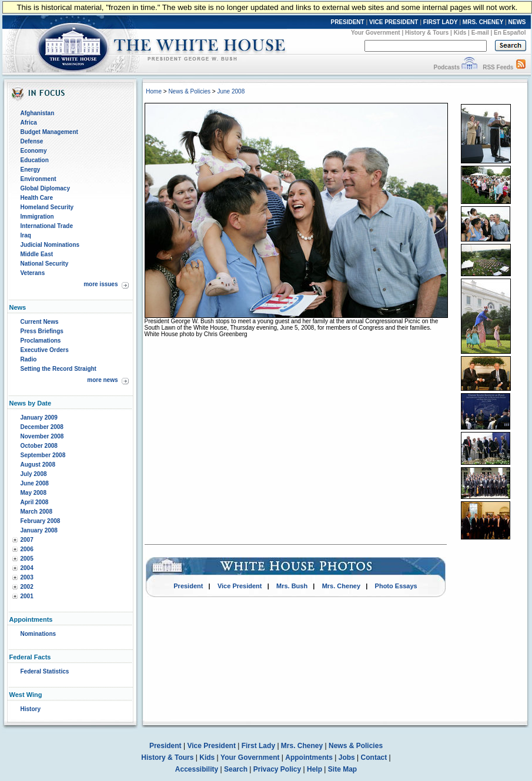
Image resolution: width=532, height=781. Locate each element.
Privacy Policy (277, 769)
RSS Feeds (498, 67)
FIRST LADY (441, 22)
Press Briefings (42, 331)
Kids (460, 33)
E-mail (480, 33)
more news (102, 380)
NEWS (517, 22)
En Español (510, 33)
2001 (27, 596)
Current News (40, 322)
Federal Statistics (45, 671)
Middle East (37, 254)
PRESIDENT (347, 22)
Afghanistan (38, 113)
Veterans (33, 273)
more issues (101, 284)
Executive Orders (45, 350)
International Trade (47, 226)
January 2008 (39, 530)
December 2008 (42, 427)
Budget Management (49, 132)
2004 (27, 568)
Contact (374, 757)
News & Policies (189, 91)
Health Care (37, 198)
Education (35, 160)
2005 (27, 559)
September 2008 (43, 455)
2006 (27, 549)
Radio (29, 359)
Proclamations (41, 341)
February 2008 (41, 521)
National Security (45, 264)
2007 (27, 540)
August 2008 (38, 465)
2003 (27, 577)
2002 (27, 587)
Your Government (376, 33)
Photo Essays (396, 586)
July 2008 (34, 474)
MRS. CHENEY (483, 22)
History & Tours (427, 33)
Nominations (39, 634)
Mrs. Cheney (341, 586)
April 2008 (35, 502)
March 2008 (36, 512)
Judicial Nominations (50, 245)
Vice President (240, 586)
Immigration (37, 217)
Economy (34, 151)
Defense (32, 141)
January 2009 (39, 418)
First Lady (258, 746)
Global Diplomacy (45, 188)
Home (154, 91)
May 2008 (34, 493)
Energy (31, 170)
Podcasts (446, 67)
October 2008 (39, 446)
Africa (29, 123)
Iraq (26, 235)
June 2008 (35, 483)
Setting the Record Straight (58, 369)
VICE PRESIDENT (394, 22)
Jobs (347, 757)
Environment (39, 179)
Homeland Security (47, 207)
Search (236, 769)
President (188, 586)
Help (314, 769)
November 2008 (42, 436)
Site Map (342, 769)
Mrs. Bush (292, 586)
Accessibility (197, 769)
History (31, 709)
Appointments (309, 757)
